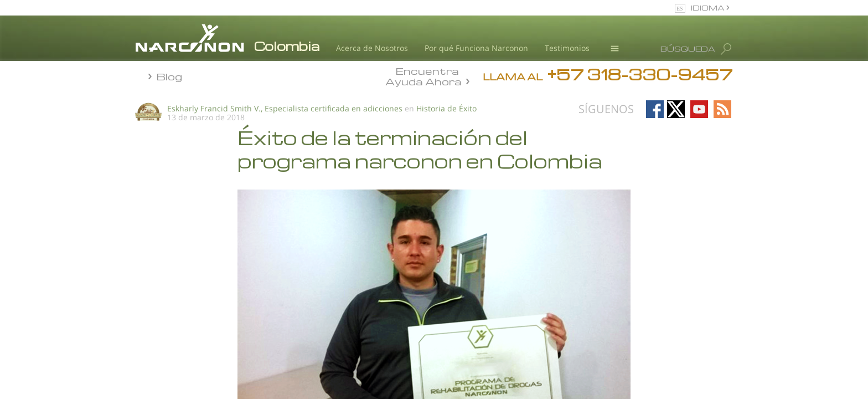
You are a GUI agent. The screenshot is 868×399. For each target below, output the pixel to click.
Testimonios (567, 48)
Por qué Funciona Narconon (476, 48)
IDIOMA (709, 7)
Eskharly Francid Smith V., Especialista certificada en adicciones (285, 108)
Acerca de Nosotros (372, 48)
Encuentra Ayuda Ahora (423, 75)
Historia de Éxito (446, 108)
